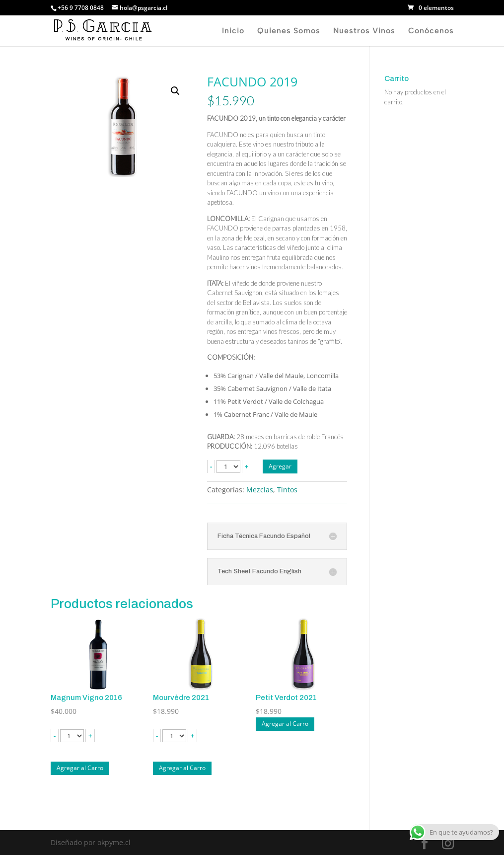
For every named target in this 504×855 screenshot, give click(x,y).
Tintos (287, 490)
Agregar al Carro (80, 768)
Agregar (280, 466)
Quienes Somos (289, 31)
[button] (175, 91)
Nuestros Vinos (364, 31)
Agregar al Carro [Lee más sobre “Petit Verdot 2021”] (285, 724)
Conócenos (431, 31)
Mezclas (260, 490)
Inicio (233, 31)
